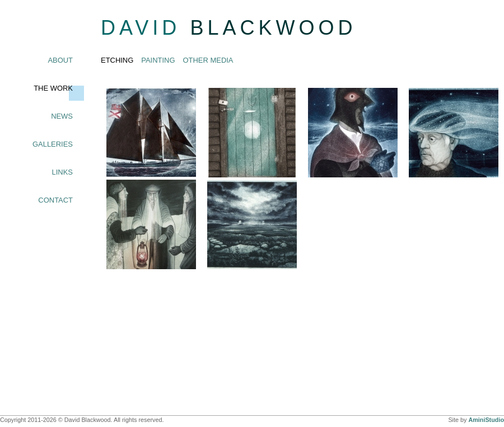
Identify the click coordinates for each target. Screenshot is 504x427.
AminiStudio (486, 420)
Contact (55, 200)
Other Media (208, 60)
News (62, 116)
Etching (117, 60)
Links (62, 172)
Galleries (53, 144)
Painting (158, 60)
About (60, 60)
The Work (53, 88)
